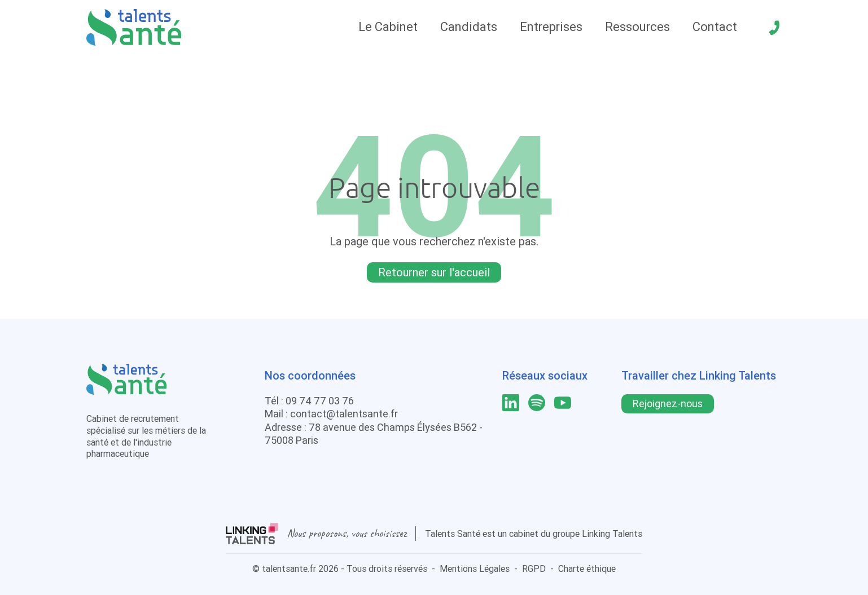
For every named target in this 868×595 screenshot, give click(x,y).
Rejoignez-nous (668, 404)
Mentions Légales (475, 568)
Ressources (637, 27)
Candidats (469, 27)
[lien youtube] (563, 403)
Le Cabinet (388, 27)
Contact (715, 27)
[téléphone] (774, 28)
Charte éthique (587, 568)
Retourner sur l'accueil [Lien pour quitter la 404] (434, 272)
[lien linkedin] (511, 403)
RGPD (534, 568)
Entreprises (551, 27)
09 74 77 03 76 (320, 401)
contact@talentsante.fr (344, 414)
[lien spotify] (537, 403)
